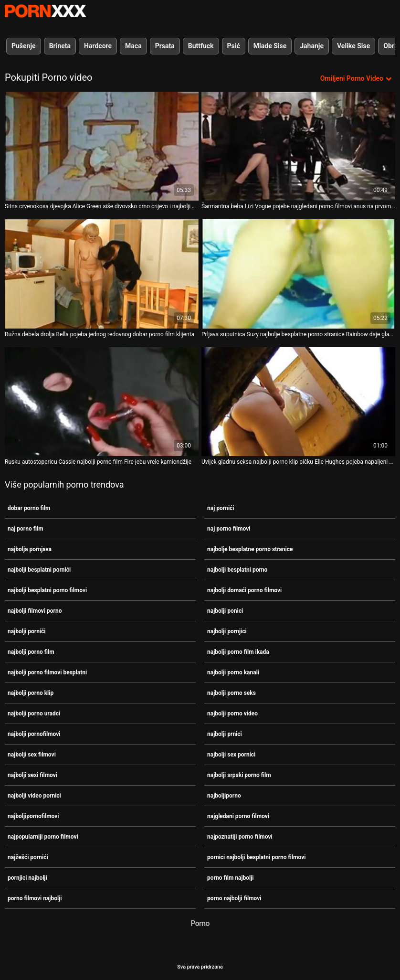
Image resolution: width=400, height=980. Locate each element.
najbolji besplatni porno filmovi (47, 590)
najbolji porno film (31, 652)
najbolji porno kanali (233, 672)
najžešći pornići (28, 857)
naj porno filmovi (229, 529)
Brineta (60, 46)
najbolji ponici (225, 611)
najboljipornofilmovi (33, 816)
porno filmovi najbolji (35, 898)
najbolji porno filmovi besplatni (47, 672)
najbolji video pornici (34, 796)
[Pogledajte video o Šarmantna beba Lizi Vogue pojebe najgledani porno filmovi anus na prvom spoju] (298, 146)
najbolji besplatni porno (237, 570)
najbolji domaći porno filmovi (244, 590)
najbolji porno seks (232, 693)
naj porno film (26, 529)
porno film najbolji (231, 878)
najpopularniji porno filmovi (43, 837)
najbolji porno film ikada (238, 652)
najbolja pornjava (30, 549)
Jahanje (312, 46)
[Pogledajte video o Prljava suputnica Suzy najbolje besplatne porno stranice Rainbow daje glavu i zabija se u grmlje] (298, 274)
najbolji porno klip (31, 693)
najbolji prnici (225, 734)
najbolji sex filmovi (32, 755)
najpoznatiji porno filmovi (240, 837)
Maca (133, 46)
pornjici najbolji (27, 878)
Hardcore (98, 46)
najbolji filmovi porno (35, 611)
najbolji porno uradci (34, 714)
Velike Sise (353, 46)
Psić (234, 46)
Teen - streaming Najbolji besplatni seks (45, 11)
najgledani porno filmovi (238, 816)
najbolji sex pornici (231, 755)
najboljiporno (224, 796)
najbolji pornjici (227, 631)
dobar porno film (29, 508)
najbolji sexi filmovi (32, 775)
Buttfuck (201, 46)
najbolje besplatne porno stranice (250, 549)
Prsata (165, 46)
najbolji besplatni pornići (39, 570)
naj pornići (221, 508)
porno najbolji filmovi (234, 898)
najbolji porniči (27, 631)
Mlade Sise (270, 46)
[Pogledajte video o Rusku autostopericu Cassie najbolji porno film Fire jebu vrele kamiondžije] (102, 402)
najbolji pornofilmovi (34, 734)
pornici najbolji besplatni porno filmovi (256, 857)
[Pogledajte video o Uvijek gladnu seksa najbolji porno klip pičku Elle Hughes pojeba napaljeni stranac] (298, 402)
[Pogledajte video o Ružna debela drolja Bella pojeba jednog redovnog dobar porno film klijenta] (102, 274)
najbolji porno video (232, 714)
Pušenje (24, 46)
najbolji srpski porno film (239, 775)
